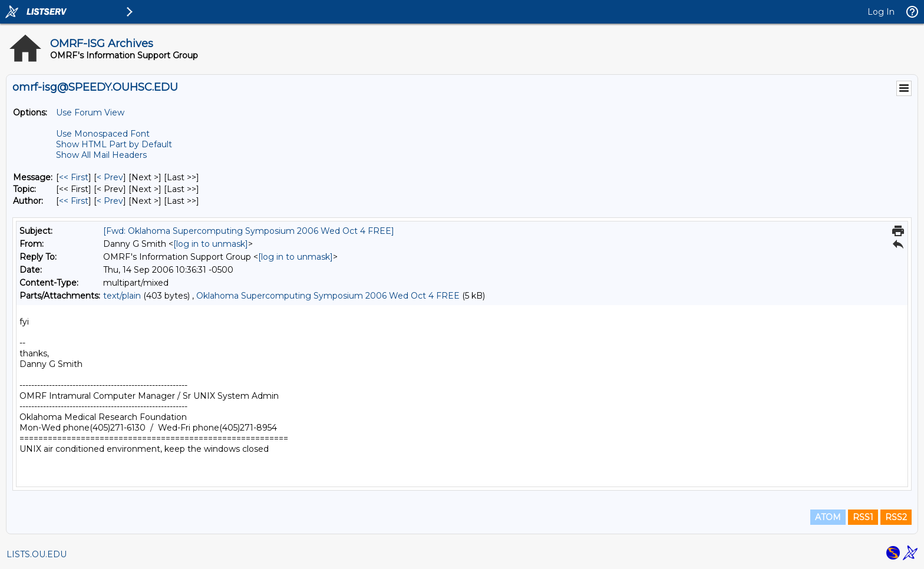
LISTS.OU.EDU (37, 554)
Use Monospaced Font (103, 134)
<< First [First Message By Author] (74, 201)
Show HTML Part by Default (114, 144)
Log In (881, 12)
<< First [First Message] (74, 177)
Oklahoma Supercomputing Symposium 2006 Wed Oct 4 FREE (328, 296)
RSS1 (863, 517)
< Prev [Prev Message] (110, 177)
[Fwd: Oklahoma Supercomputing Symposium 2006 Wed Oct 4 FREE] (249, 231)
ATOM (828, 517)
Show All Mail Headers (101, 155)
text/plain (122, 296)
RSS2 (896, 517)
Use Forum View (90, 113)
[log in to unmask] (211, 244)
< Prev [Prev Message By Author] (110, 201)
